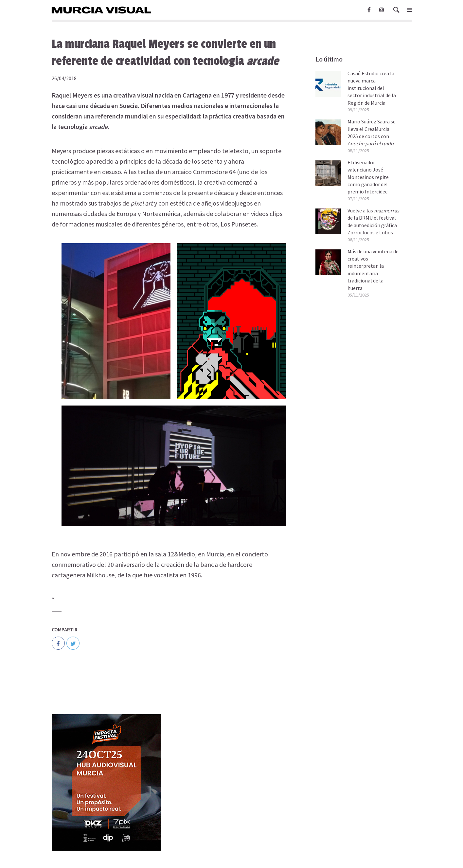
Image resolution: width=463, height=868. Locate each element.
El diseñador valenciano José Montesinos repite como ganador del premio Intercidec (368, 177)
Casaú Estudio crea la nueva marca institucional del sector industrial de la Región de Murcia (372, 88)
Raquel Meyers (73, 95)
